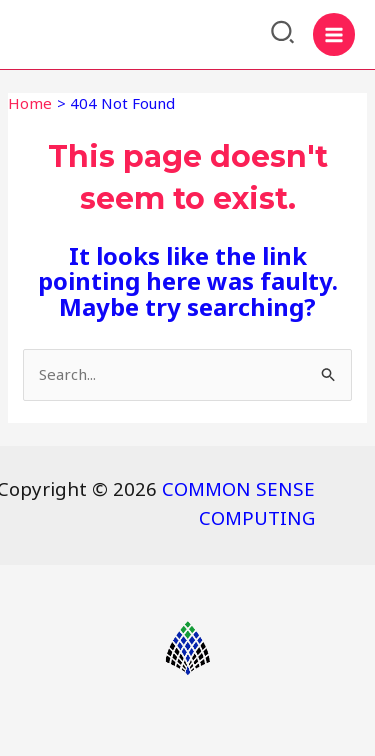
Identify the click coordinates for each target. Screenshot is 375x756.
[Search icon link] (283, 35)
